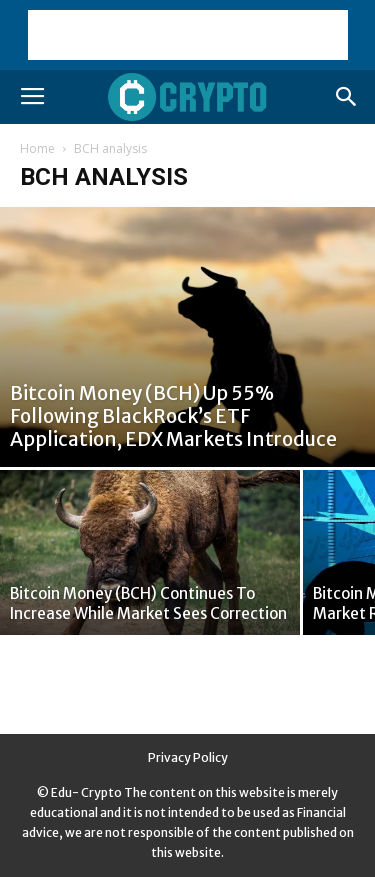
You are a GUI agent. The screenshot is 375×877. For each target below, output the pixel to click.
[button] (347, 97)
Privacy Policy (188, 757)
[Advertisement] (188, 35)
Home (37, 148)
